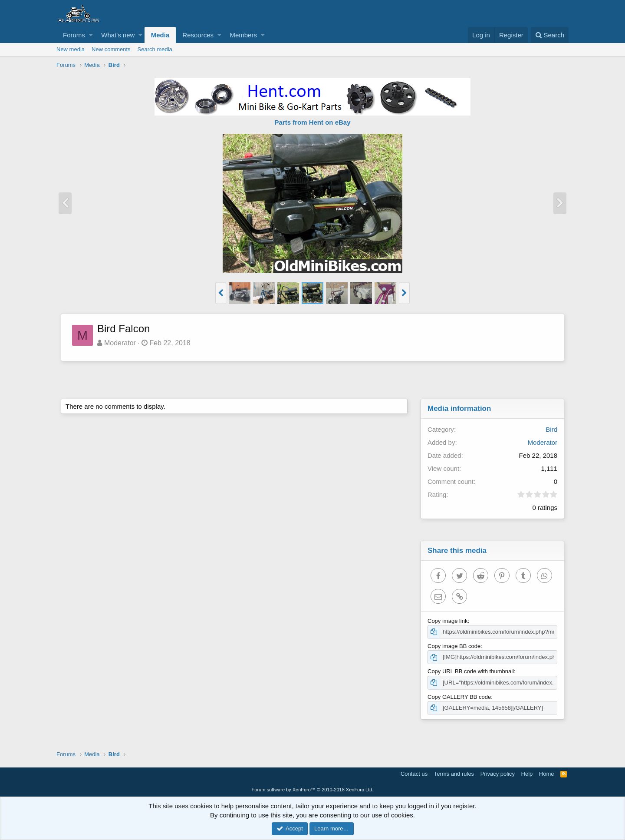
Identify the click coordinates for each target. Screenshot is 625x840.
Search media (155, 49)
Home (547, 774)
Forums (74, 35)
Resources (198, 35)
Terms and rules (454, 774)
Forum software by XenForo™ (313, 790)
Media (160, 35)
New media (71, 49)
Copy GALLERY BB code (459, 697)
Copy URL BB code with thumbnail (471, 671)
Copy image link (448, 621)
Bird (551, 429)
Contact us (414, 774)
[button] (91, 35)
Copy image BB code (454, 646)
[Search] (550, 35)
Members (243, 35)
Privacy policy (498, 774)
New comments (111, 49)
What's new (118, 35)
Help (527, 774)
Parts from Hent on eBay (312, 122)
